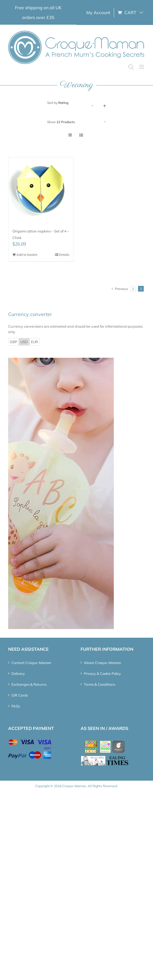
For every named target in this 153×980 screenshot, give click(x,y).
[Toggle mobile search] (131, 67)
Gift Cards (20, 695)
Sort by (58, 103)
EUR (35, 342)
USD (24, 342)
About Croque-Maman (102, 663)
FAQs (16, 706)
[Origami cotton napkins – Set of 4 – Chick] (41, 190)
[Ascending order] (105, 106)
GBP (13, 342)
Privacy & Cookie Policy (102, 673)
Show (61, 122)
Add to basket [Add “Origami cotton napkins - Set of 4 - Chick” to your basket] (27, 255)
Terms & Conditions (100, 684)
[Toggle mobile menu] (142, 67)
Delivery (18, 673)
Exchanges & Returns (29, 684)
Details (64, 255)
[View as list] (81, 135)
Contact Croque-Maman (31, 663)
